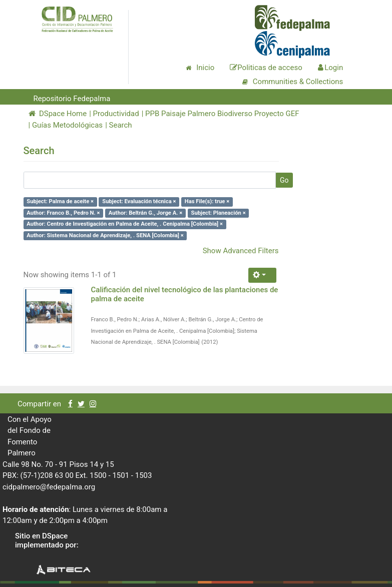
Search (121, 125)
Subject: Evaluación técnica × (139, 201)
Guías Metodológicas (67, 125)
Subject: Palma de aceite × (60, 201)
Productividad (116, 114)
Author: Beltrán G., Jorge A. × (145, 213)
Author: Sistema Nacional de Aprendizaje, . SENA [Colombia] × (105, 235)
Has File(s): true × (207, 201)
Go (284, 180)
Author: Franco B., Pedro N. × (63, 213)
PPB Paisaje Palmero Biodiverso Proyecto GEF (222, 114)
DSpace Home (58, 114)
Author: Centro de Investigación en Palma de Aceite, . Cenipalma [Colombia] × (125, 224)
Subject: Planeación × (219, 213)
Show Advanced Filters (241, 251)
